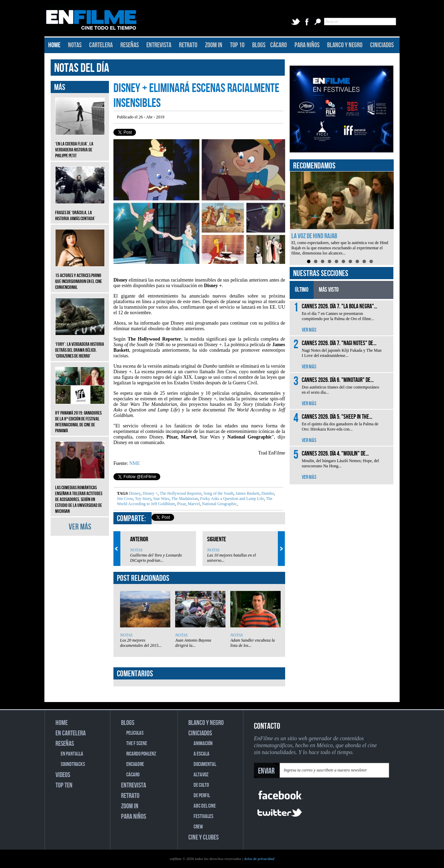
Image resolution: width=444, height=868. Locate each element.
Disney (135, 493)
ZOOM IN (214, 45)
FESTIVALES (203, 816)
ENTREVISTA (159, 45)
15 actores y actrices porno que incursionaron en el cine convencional (80, 276)
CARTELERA (101, 45)
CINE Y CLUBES (203, 837)
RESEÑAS (130, 45)
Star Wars (161, 499)
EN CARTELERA (71, 733)
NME (135, 463)
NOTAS (75, 45)
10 (371, 261)
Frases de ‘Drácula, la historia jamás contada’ (80, 210)
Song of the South (218, 493)
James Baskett (247, 493)
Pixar (181, 504)
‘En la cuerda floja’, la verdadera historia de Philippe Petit (80, 145)
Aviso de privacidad (259, 859)
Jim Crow (125, 499)
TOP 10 (237, 45)
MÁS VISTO (329, 290)
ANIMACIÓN (203, 744)
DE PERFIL (202, 796)
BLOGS (259, 45)
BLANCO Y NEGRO (345, 45)
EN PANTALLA (72, 754)
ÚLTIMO (302, 290)
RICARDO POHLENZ (141, 754)
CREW (198, 827)
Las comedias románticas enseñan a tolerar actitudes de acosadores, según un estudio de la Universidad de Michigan (80, 494)
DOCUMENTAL (205, 764)
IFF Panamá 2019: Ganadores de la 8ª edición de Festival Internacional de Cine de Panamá (80, 417)
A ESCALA (202, 754)
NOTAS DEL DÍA (82, 68)
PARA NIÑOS (307, 45)
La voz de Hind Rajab (314, 236)
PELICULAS (135, 733)
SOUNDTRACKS (73, 764)
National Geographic (219, 504)
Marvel (193, 504)
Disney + (150, 493)
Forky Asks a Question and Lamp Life (232, 499)
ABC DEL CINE (205, 806)
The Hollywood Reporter (180, 493)
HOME (54, 45)
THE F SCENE (137, 744)
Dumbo (267, 493)
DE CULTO (201, 785)
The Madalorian (184, 499)
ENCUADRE (135, 764)
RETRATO (188, 45)
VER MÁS (80, 527)
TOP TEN (64, 785)
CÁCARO (279, 45)
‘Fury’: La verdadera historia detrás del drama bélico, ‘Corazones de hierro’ (80, 345)
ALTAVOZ (201, 775)
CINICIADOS (382, 45)
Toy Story (143, 499)
